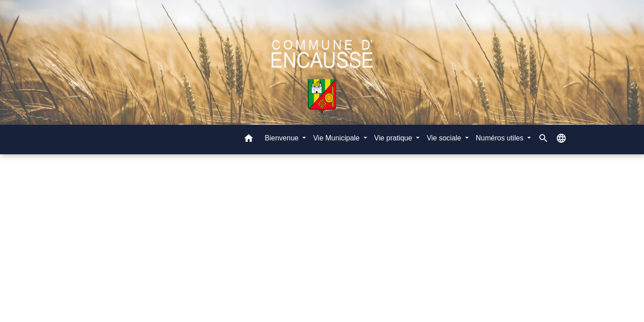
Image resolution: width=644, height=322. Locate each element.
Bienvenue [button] (283, 138)
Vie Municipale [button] (337, 138)
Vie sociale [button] (445, 138)
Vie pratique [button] (394, 138)
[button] (249, 140)
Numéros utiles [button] (501, 138)
